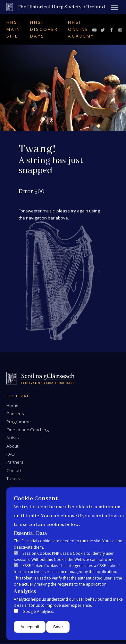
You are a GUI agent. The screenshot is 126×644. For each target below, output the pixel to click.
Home (13, 405)
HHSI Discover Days (44, 29)
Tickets (13, 478)
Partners (15, 462)
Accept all (30, 627)
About (12, 446)
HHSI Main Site (13, 29)
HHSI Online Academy (81, 29)
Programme (19, 422)
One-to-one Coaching (28, 430)
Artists (13, 438)
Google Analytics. (38, 611)
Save (58, 627)
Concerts (15, 414)
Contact (14, 470)
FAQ (11, 454)
